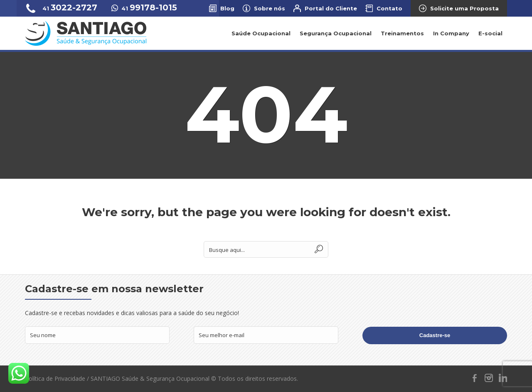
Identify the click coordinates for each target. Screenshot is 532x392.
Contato (389, 8)
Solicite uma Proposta (464, 8)
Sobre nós (270, 8)
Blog (227, 8)
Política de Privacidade (55, 378)
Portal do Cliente (331, 8)
